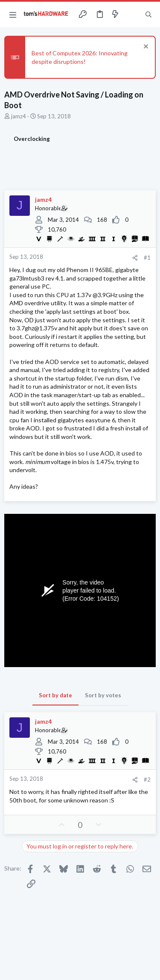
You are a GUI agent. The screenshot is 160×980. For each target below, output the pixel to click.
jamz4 (19, 116)
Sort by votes (103, 695)
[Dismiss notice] (145, 47)
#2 (147, 779)
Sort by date (55, 695)
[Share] (135, 258)
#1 (147, 258)
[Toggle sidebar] (132, 14)
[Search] (148, 14)
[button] (13, 14)
